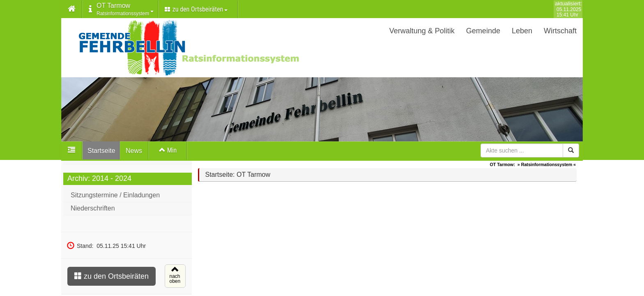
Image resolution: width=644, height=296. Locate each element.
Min (168, 150)
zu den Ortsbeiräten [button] (196, 9)
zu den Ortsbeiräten (112, 278)
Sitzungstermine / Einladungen (115, 197)
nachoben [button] (174, 279)
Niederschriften (93, 210)
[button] (72, 9)
